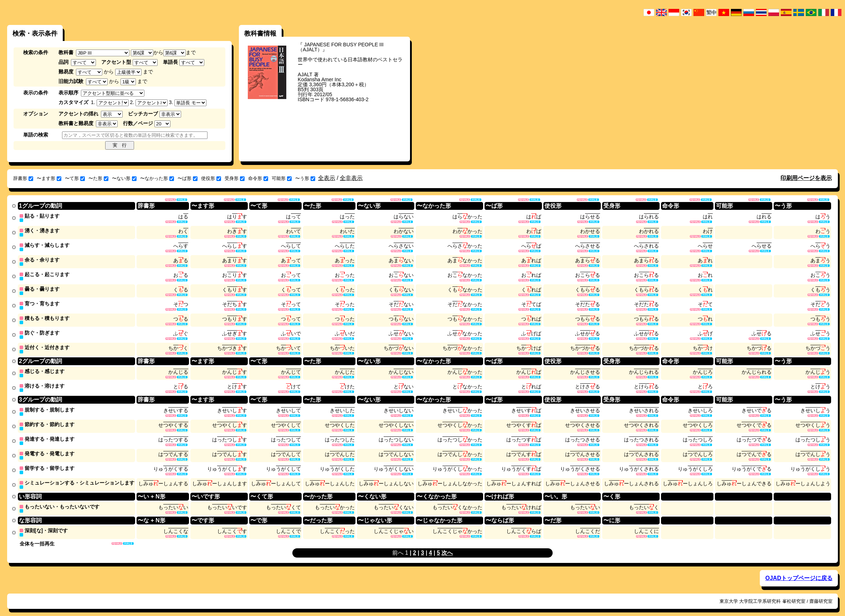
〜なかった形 (157, 178)
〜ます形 (49, 178)
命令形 (258, 178)
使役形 (211, 178)
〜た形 (98, 178)
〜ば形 (188, 178)
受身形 (235, 178)
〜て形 (75, 178)
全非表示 (351, 178)
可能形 (282, 178)
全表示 (327, 178)
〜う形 (305, 178)
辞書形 (23, 178)
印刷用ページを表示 (806, 178)
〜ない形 (124, 178)
